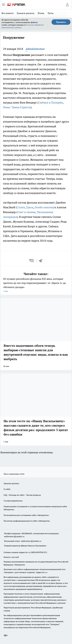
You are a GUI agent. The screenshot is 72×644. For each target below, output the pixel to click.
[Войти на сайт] (67, 5)
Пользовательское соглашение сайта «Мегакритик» (26, 515)
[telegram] (42, 261)
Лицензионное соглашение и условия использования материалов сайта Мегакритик (35, 508)
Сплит (21, 207)
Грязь (30, 207)
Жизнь (41, 13)
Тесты (50, 13)
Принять (61, 22)
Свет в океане (26, 212)
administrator (35, 49)
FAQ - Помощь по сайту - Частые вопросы (22, 495)
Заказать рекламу (26, 13)
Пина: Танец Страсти (17, 107)
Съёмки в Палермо (51, 102)
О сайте (7, 489)
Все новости (8, 13)
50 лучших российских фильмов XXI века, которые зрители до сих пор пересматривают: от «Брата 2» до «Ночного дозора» (36, 285)
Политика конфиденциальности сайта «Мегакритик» (27, 521)
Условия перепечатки (13, 501)
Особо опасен (44, 207)
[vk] (32, 261)
